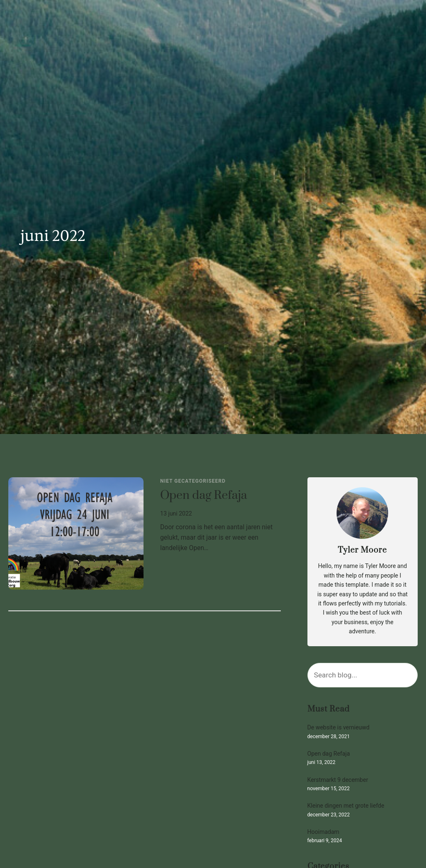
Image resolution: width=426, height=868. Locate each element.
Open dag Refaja (204, 496)
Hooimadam (323, 832)
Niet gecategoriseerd (193, 481)
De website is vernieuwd (339, 728)
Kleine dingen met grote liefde (346, 806)
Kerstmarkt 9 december (338, 780)
